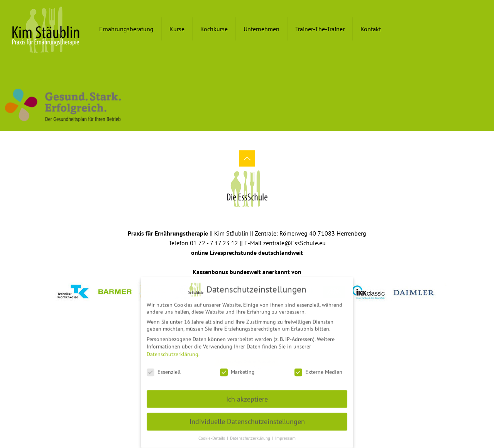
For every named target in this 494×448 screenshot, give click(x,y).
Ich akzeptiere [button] (247, 396)
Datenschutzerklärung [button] (251, 435)
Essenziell (164, 369)
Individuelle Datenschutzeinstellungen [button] (247, 418)
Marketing (237, 369)
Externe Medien (318, 369)
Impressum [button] (285, 435)
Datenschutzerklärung (173, 351)
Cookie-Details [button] (212, 435)
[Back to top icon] (247, 158)
